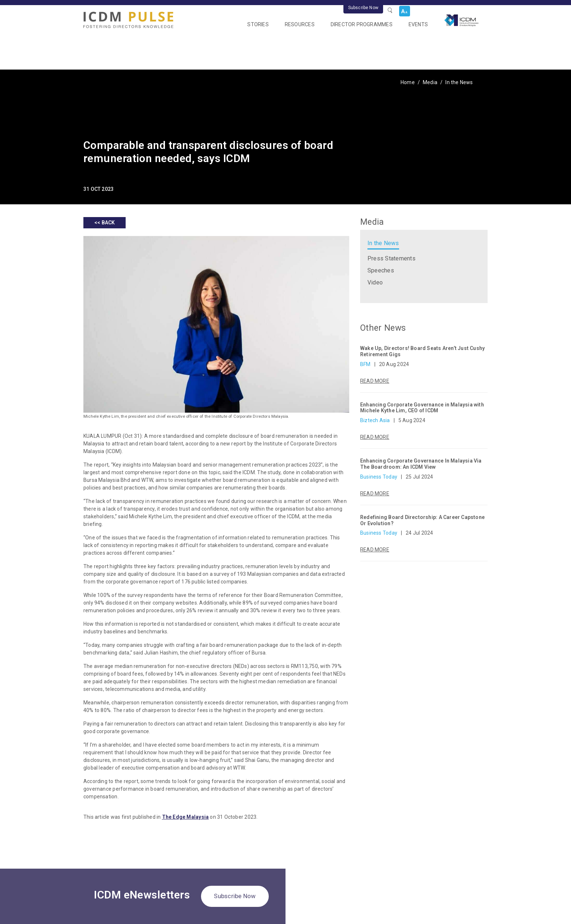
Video (375, 282)
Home (408, 82)
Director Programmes (362, 24)
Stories (258, 24)
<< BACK (105, 223)
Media (430, 82)
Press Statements (391, 258)
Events (418, 24)
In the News (459, 82)
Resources (300, 24)
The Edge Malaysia (186, 817)
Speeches (381, 270)
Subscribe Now (363, 8)
